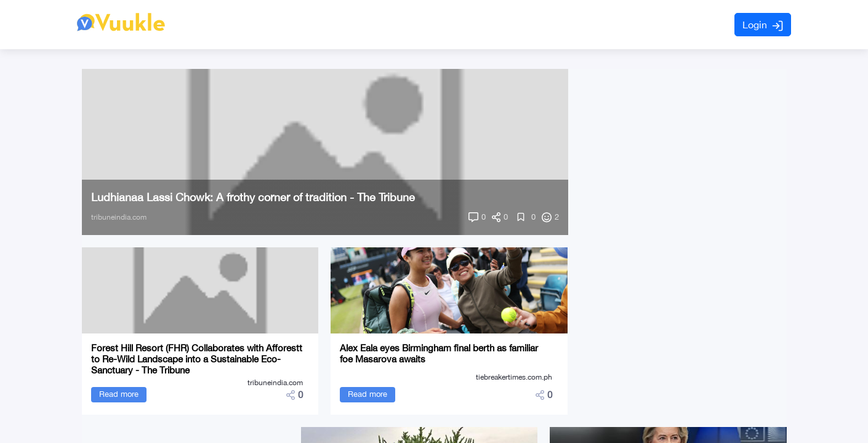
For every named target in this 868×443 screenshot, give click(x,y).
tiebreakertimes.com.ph (514, 377)
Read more (119, 394)
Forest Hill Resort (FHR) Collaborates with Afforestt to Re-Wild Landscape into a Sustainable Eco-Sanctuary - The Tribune (197, 359)
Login (763, 25)
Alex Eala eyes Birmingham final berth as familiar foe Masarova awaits (439, 353)
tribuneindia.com (119, 217)
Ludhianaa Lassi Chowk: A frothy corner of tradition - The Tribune (253, 197)
